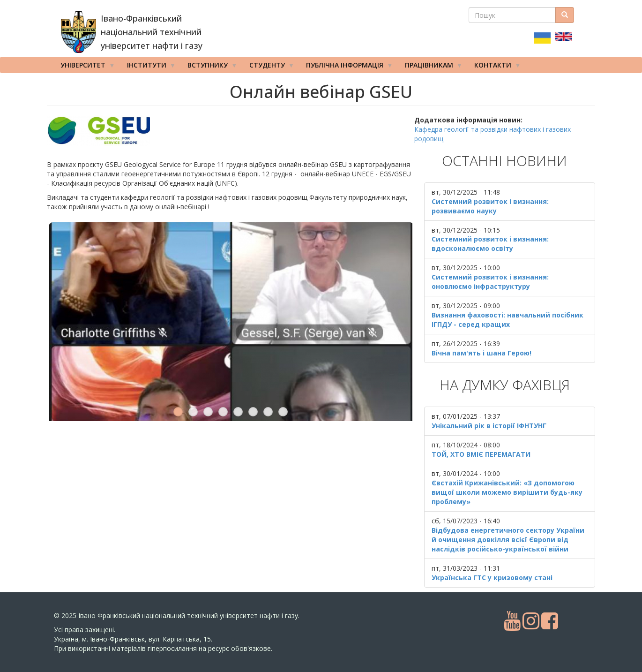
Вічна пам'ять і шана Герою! (481, 353)
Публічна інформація (346, 67)
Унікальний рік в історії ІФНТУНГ (489, 426)
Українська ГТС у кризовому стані (492, 578)
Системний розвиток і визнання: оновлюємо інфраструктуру (490, 282)
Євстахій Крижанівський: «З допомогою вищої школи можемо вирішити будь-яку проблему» (507, 492)
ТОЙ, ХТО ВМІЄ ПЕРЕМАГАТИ (481, 454)
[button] (231, 131)
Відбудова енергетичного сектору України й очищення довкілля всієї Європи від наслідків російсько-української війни (508, 540)
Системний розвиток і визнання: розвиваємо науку (490, 206)
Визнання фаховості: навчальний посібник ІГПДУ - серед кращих (508, 320)
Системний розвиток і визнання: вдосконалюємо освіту (490, 244)
